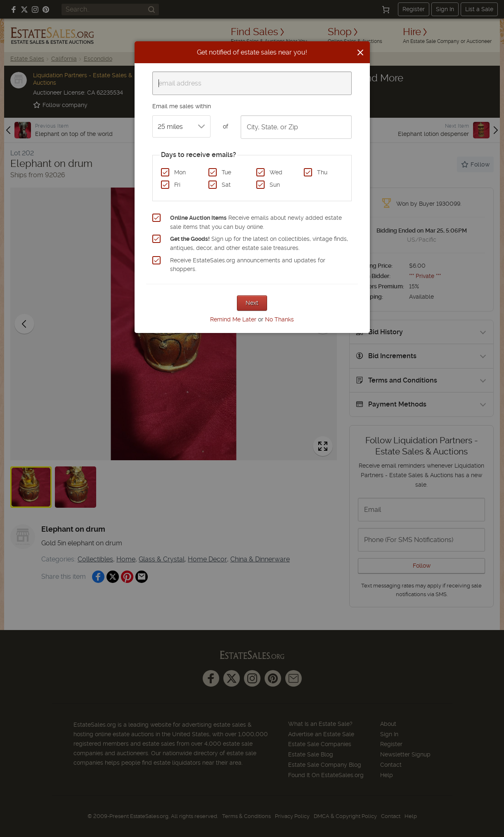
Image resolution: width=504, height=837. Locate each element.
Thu (322, 172)
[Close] (360, 52)
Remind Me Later (233, 319)
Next (252, 303)
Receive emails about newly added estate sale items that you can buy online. (256, 222)
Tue (226, 172)
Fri (177, 185)
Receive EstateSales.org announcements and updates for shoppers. (248, 265)
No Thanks (279, 319)
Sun (275, 185)
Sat (226, 185)
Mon (180, 172)
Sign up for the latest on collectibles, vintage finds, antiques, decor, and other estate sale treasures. (259, 243)
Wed (276, 172)
